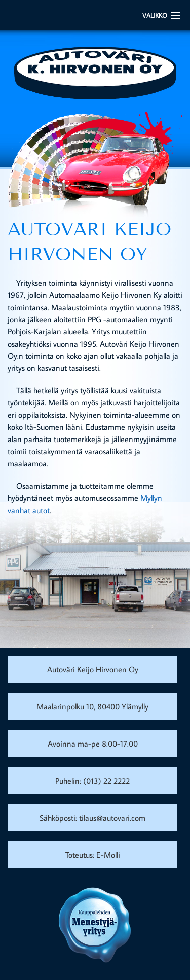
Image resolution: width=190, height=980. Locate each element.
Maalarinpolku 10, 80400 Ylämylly (92, 706)
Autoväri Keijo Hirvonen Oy (93, 669)
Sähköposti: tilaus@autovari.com (92, 818)
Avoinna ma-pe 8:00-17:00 (93, 744)
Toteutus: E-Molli (93, 855)
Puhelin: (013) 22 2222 (92, 781)
